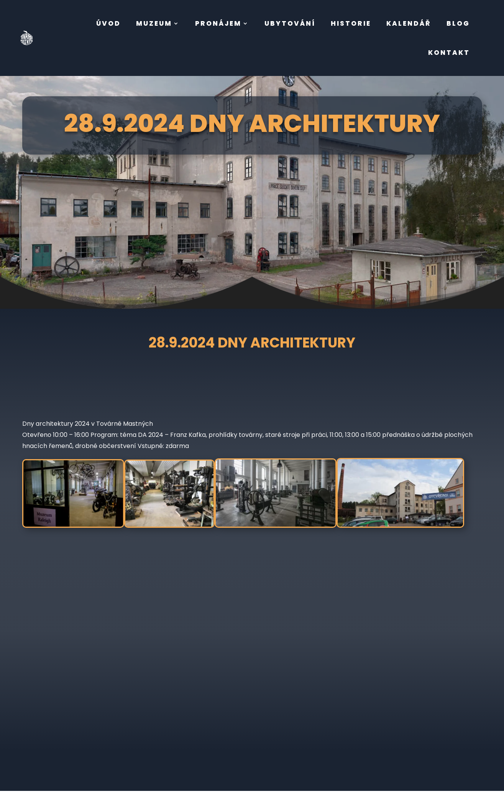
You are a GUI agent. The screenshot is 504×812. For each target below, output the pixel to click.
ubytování (290, 23)
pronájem (218, 23)
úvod (108, 23)
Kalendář (409, 23)
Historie (351, 23)
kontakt (449, 53)
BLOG (458, 23)
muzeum (154, 23)
